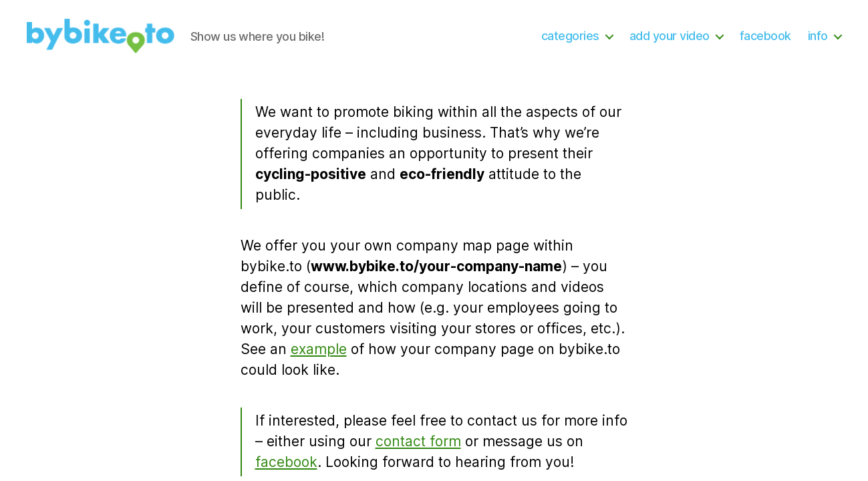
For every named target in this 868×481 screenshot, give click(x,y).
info (818, 36)
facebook (765, 36)
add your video (670, 36)
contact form (418, 441)
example (319, 349)
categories (570, 36)
